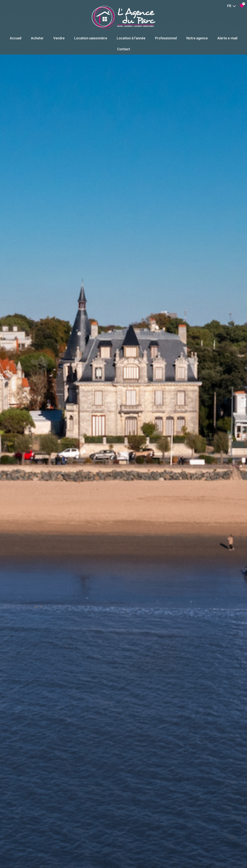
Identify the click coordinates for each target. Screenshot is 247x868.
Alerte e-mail (227, 38)
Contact (124, 49)
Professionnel (166, 38)
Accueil (16, 38)
